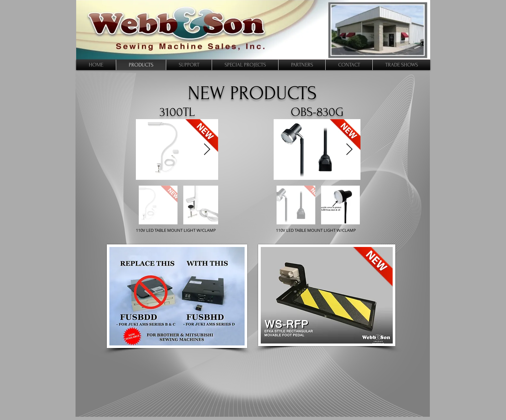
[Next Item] (349, 150)
